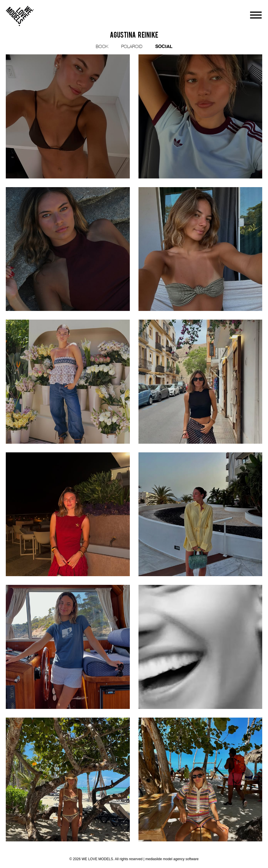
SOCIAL (164, 46)
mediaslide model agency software (172, 859)
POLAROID (132, 46)
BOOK (102, 46)
